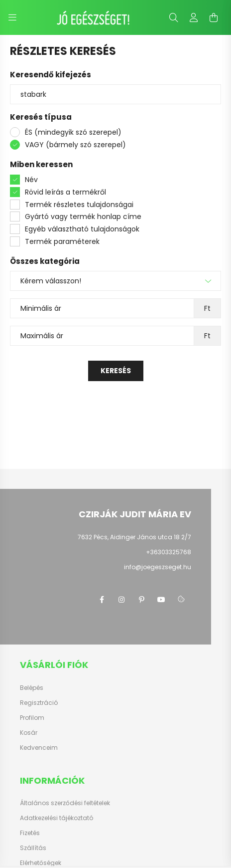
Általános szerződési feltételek (65, 803)
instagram (121, 600)
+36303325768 (169, 552)
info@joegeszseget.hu (158, 567)
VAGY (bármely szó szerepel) (75, 145)
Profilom (32, 718)
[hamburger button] (12, 17)
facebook (102, 600)
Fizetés (30, 833)
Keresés (116, 371)
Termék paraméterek (62, 241)
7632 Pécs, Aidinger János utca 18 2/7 (134, 537)
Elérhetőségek (41, 863)
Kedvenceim (39, 748)
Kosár (29, 733)
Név (31, 180)
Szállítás (33, 848)
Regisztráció (39, 703)
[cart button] (214, 17)
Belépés (32, 688)
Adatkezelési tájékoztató (57, 818)
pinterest (141, 600)
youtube (161, 600)
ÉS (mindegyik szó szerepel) (73, 132)
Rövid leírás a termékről (65, 192)
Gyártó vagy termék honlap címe (83, 217)
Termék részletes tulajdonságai (79, 205)
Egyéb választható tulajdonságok (82, 229)
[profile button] (194, 17)
